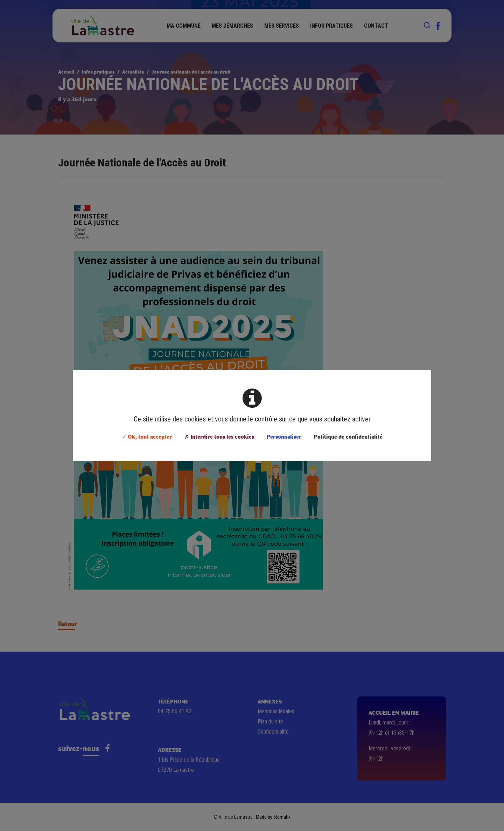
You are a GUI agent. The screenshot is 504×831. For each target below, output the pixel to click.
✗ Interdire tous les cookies (219, 436)
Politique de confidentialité (348, 436)
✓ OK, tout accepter (147, 436)
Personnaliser (284, 436)
